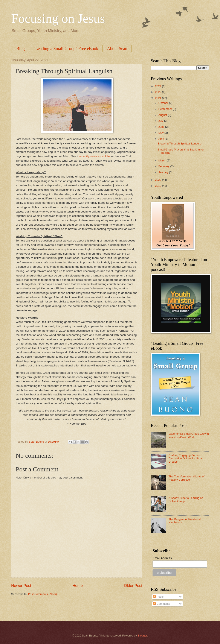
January (164, 172)
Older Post (133, 586)
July (161, 121)
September (166, 109)
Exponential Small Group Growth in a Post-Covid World (189, 435)
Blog (21, 49)
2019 (159, 186)
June (162, 127)
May (161, 133)
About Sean (117, 49)
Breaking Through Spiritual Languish (180, 144)
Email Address (162, 558)
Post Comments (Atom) (43, 594)
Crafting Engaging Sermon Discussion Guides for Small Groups (186, 459)
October (164, 103)
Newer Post (21, 586)
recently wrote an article (94, 156)
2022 (159, 92)
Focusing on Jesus (58, 18)
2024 (159, 86)
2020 (159, 180)
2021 (159, 98)
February (164, 166)
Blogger (142, 636)
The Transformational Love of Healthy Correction (186, 478)
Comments (162, 604)
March (163, 160)
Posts (158, 597)
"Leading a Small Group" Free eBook (66, 49)
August (163, 115)
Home (78, 586)
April (161, 139)
